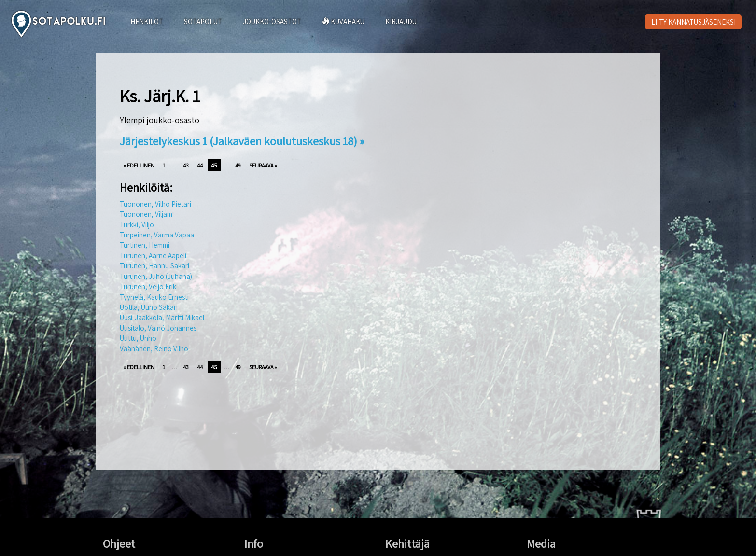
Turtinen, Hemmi (145, 245)
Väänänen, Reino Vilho (154, 349)
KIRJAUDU (401, 21)
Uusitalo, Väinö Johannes (158, 328)
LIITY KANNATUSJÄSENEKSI (693, 22)
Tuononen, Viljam (146, 214)
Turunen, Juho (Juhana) (156, 276)
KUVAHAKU (343, 21)
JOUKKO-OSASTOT (272, 21)
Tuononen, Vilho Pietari (155, 204)
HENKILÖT (147, 21)
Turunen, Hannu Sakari (154, 266)
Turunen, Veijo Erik (148, 286)
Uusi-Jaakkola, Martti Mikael (162, 317)
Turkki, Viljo (137, 225)
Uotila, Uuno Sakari (149, 307)
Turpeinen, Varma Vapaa (157, 235)
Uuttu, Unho (138, 338)
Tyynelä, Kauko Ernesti (154, 297)
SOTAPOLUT (203, 21)
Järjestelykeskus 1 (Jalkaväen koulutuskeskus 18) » (242, 141)
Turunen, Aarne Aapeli (153, 256)
